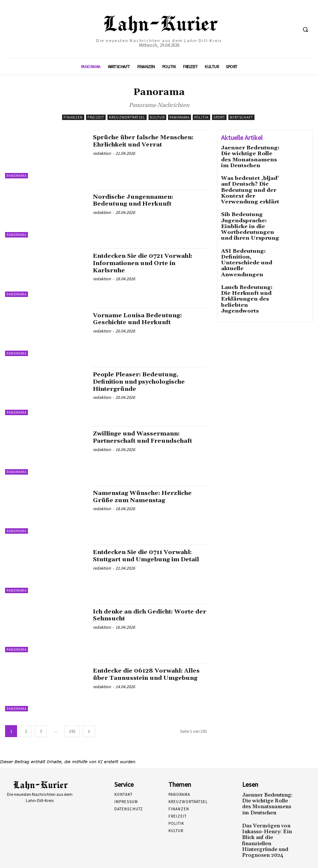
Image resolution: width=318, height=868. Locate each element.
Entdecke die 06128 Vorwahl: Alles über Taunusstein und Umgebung (144, 678)
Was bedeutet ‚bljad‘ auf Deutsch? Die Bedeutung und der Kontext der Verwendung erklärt (250, 184)
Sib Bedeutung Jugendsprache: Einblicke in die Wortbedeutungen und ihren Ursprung (251, 212)
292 (72, 731)
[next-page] (89, 731)
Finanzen (73, 117)
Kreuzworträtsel (127, 117)
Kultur (157, 117)
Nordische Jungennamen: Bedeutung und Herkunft (139, 200)
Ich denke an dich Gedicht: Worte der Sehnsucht (140, 615)
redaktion (102, 160)
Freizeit (96, 117)
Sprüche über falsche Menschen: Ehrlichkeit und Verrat (141, 144)
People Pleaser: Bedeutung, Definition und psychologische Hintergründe (147, 382)
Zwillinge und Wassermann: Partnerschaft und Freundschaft (150, 437)
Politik (201, 117)
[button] (305, 29)
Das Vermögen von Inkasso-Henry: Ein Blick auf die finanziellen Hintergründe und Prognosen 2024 (268, 831)
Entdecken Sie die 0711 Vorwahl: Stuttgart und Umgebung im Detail (134, 559)
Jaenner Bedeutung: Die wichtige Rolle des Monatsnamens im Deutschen (249, 155)
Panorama (180, 117)
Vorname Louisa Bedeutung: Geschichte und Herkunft (143, 319)
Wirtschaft (241, 117)
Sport (219, 117)
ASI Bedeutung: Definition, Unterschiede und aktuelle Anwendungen (249, 240)
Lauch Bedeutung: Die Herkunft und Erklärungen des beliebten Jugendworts (252, 266)
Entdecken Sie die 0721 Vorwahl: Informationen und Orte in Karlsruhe (144, 263)
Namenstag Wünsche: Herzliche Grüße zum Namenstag (149, 497)
